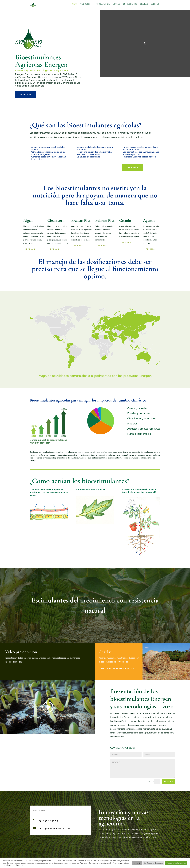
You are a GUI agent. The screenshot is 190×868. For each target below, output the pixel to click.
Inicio (74, 5)
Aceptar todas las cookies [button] (176, 863)
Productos (85, 5)
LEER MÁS (150, 249)
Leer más (26, 95)
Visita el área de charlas (117, 669)
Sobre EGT (156, 5)
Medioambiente (103, 5)
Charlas (144, 5)
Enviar (167, 782)
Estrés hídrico (130, 5)
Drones (117, 5)
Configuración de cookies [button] (153, 863)
